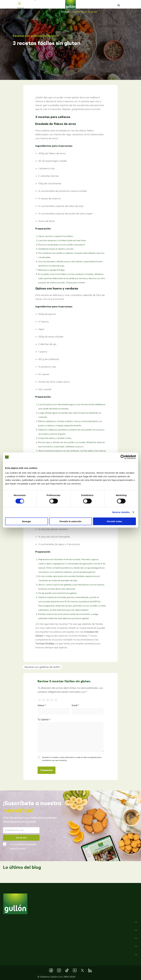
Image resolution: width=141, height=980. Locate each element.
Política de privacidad (27, 844)
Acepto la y (23, 846)
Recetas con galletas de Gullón (34, 36)
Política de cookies (18, 848)
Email (75, 705)
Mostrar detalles (121, 512)
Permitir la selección (70, 521)
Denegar (26, 521)
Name (42, 705)
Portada (65, 12)
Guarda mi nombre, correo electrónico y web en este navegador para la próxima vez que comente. (72, 759)
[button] (119, 5)
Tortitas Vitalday (45, 643)
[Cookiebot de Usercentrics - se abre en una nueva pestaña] (123, 457)
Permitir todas (114, 521)
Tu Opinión (44, 720)
